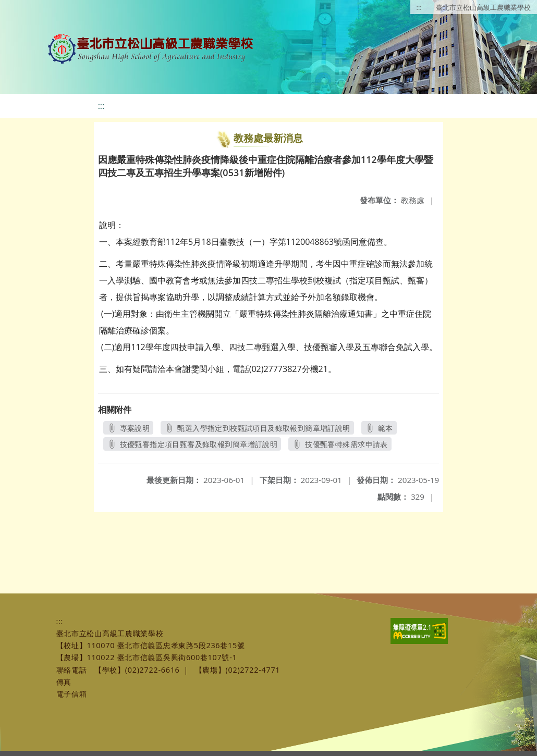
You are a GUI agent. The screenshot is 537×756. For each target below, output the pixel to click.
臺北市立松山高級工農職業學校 (483, 7)
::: (419, 7)
